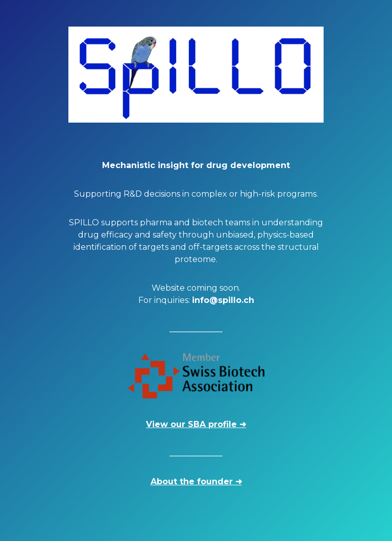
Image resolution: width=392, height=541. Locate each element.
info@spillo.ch (223, 300)
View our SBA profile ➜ (196, 424)
